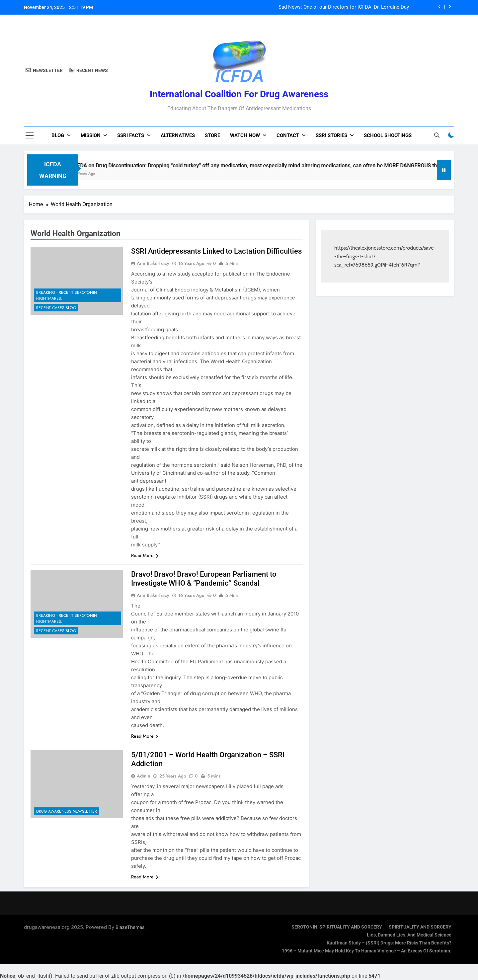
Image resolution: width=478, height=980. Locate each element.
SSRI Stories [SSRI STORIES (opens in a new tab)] (331, 135)
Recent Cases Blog (56, 308)
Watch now (245, 135)
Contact (288, 135)
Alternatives (178, 135)
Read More (145, 555)
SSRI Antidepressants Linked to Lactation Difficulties (216, 251)
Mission (91, 135)
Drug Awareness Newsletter (67, 811)
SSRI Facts (131, 135)
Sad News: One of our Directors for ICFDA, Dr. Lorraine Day (344, 7)
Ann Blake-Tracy (153, 263)
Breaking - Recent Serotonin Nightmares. (67, 295)
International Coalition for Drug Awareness (239, 94)
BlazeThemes (130, 927)
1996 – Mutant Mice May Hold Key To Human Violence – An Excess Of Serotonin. (367, 951)
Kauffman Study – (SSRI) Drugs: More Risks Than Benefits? (389, 943)
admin (144, 776)
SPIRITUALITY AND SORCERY (420, 927)
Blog (58, 135)
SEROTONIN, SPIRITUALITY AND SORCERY (337, 927)
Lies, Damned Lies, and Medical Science (409, 935)
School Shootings (388, 135)
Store (212, 135)
